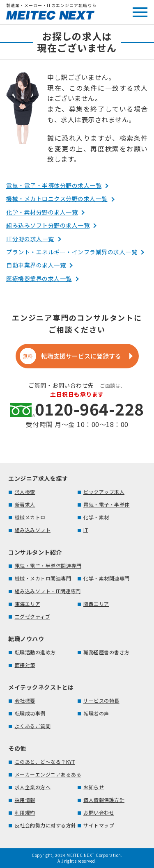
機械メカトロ (30, 517)
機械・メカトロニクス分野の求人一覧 (57, 199)
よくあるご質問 (33, 726)
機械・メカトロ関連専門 (43, 578)
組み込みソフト (33, 530)
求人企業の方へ (33, 787)
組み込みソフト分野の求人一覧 (48, 225)
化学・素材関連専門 (107, 578)
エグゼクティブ (33, 616)
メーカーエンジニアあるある (48, 774)
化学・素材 (96, 517)
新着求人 (25, 504)
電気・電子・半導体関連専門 (48, 565)
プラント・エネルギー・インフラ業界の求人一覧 (72, 252)
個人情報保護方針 (104, 800)
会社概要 (25, 700)
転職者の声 (96, 713)
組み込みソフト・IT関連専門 (48, 591)
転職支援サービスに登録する (71, 356)
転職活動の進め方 (35, 652)
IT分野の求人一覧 (30, 239)
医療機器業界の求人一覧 (39, 279)
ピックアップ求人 (104, 492)
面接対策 (25, 665)
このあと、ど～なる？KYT (45, 762)
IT (86, 530)
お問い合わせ (99, 812)
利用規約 (25, 812)
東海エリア (28, 604)
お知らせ (94, 787)
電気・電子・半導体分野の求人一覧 (54, 185)
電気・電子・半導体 (107, 504)
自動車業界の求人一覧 (36, 265)
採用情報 (25, 800)
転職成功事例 (30, 713)
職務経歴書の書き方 (107, 652)
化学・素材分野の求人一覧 (42, 212)
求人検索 (25, 492)
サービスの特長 (101, 700)
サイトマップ (99, 825)
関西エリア (96, 604)
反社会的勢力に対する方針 (46, 825)
